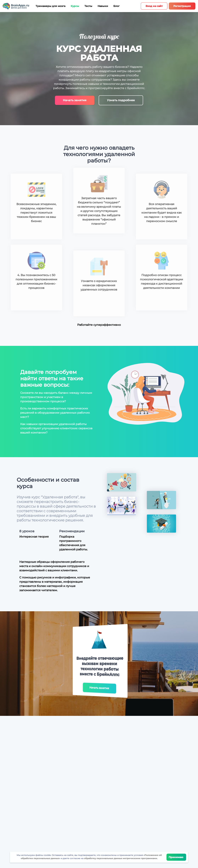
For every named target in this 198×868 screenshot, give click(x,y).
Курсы (75, 6)
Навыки (103, 6)
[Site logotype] (16, 6)
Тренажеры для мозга (50, 6)
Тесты (88, 6)
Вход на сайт (154, 6)
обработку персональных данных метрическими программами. (121, 858)
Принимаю (176, 857)
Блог (116, 6)
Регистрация (182, 6)
